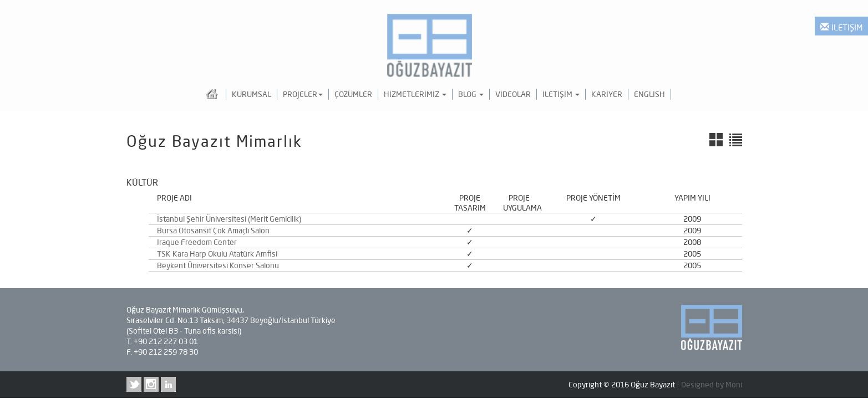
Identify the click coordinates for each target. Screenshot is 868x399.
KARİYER (607, 94)
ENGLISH (649, 94)
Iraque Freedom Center (197, 242)
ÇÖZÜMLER (353, 94)
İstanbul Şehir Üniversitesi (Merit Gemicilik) (229, 219)
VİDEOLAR (513, 94)
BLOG (471, 94)
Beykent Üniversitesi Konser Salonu (218, 265)
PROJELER (303, 94)
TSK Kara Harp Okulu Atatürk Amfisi (217, 254)
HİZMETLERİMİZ (415, 94)
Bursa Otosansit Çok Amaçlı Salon (213, 231)
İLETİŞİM (841, 27)
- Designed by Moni (709, 385)
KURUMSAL (252, 94)
